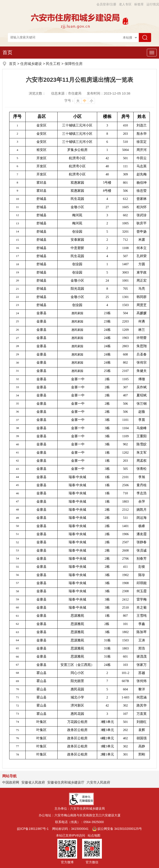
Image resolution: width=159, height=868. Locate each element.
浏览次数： (37, 93)
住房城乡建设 (31, 64)
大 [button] (78, 101)
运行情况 (153, 4)
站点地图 (94, 835)
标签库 (139, 4)
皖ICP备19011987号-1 (33, 829)
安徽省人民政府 (33, 782)
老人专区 (125, 4)
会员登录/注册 (106, 4)
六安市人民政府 (98, 782)
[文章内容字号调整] (80, 101)
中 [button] (85, 101)
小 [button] (91, 101)
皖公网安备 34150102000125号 (117, 829)
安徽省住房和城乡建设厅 (66, 782)
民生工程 (53, 64)
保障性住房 (74, 64)
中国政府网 (11, 782)
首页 (7, 52)
